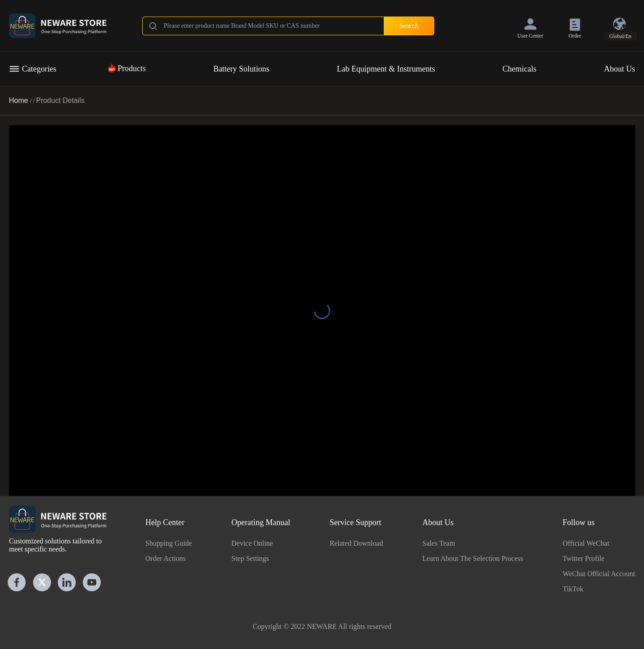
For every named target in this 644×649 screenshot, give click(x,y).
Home (19, 100)
